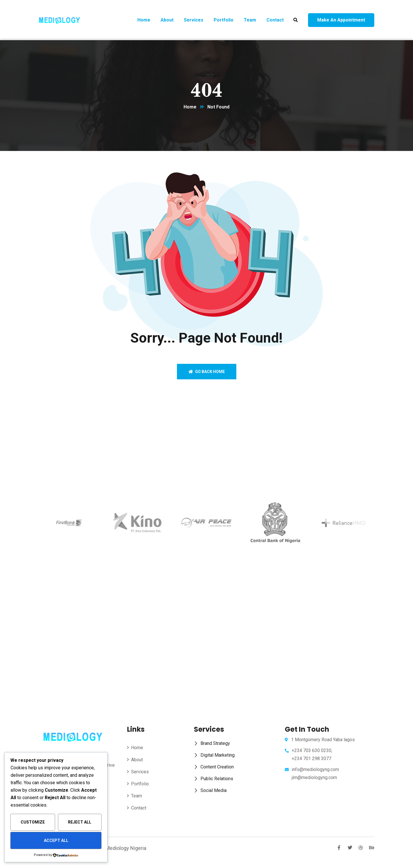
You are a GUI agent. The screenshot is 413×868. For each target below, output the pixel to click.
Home (190, 107)
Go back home (207, 372)
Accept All (56, 840)
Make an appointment (341, 20)
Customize (33, 822)
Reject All (80, 822)
